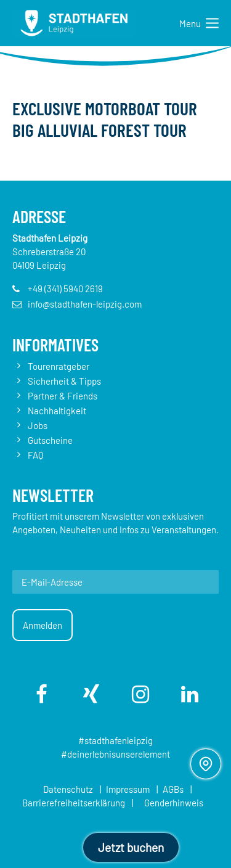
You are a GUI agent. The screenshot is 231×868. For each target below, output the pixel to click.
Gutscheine (50, 440)
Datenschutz (68, 789)
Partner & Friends (63, 396)
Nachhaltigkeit (57, 411)
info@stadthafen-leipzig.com (85, 304)
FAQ (36, 455)
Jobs (38, 425)
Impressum (128, 789)
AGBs (173, 789)
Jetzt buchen (131, 847)
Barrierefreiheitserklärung (74, 803)
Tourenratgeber (59, 366)
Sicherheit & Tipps (64, 381)
